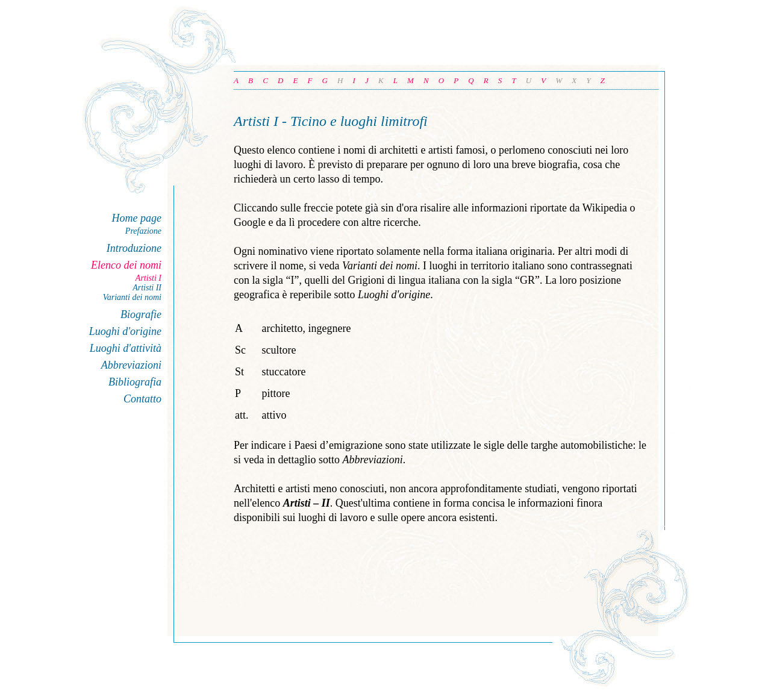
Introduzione (134, 248)
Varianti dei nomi (132, 297)
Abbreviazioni (131, 365)
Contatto (142, 399)
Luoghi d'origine (125, 331)
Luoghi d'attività (126, 348)
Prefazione (143, 231)
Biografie (141, 314)
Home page (137, 218)
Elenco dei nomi (126, 265)
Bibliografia (135, 382)
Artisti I (148, 278)
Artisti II (147, 288)
